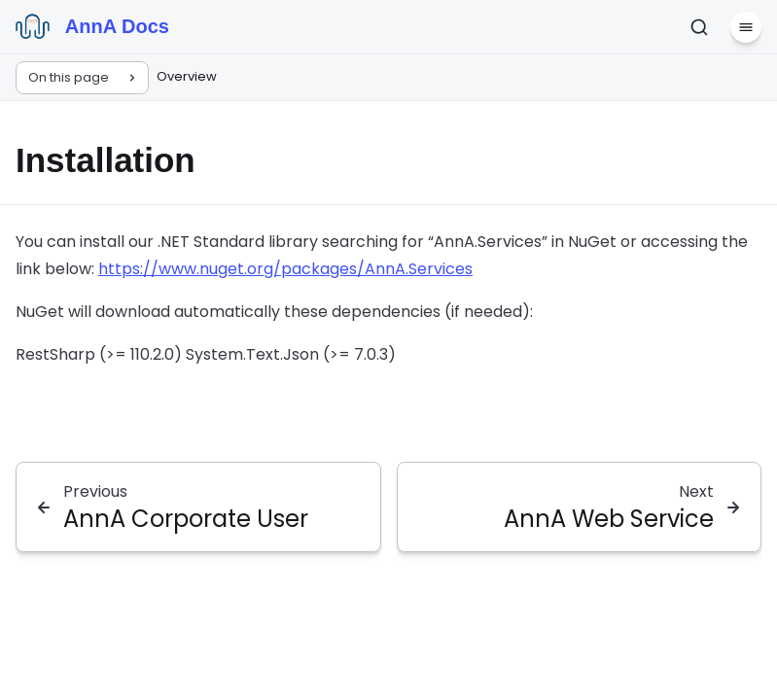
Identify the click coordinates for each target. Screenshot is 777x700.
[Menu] (746, 27)
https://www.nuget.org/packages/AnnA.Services (285, 269)
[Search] (699, 27)
